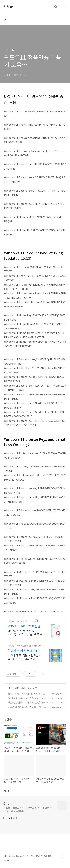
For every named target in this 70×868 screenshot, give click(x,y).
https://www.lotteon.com (23, 646)
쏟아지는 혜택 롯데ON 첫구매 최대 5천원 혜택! (24, 651)
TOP (63, 857)
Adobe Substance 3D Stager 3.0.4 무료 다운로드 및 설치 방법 (28, 700)
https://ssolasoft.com (20, 621)
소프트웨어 (14, 688)
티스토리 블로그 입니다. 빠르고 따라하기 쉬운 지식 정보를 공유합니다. (28, 809)
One (9, 7)
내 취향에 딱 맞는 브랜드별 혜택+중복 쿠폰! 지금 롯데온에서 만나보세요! (25, 657)
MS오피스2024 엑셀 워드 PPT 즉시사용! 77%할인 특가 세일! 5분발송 (25, 632)
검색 (56, 7)
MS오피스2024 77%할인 (24, 626)
